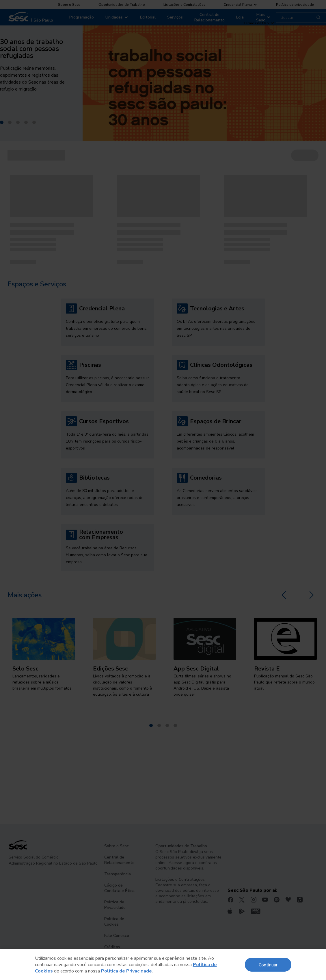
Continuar (268, 965)
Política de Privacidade (126, 971)
